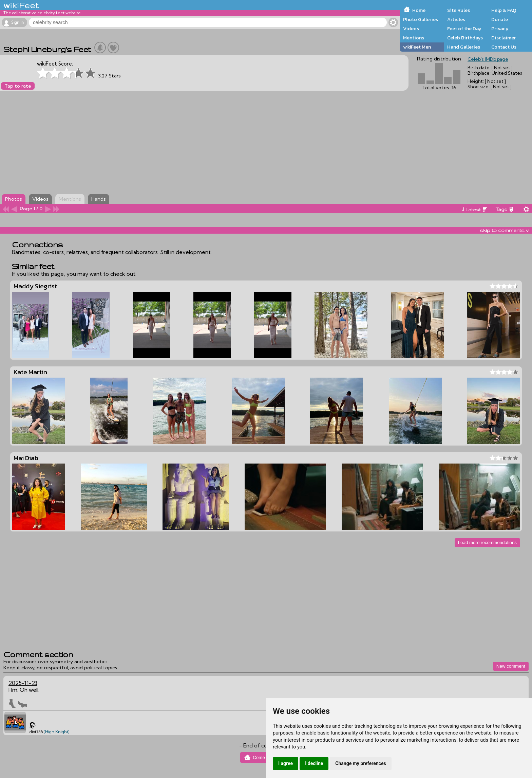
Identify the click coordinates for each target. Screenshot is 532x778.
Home (419, 10)
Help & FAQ (504, 10)
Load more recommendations (487, 542)
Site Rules (459, 10)
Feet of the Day (464, 29)
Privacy (500, 29)
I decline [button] (314, 763)
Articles (456, 19)
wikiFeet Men (417, 47)
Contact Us (504, 47)
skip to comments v (504, 230)
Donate (500, 19)
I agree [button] (286, 763)
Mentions (414, 38)
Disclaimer (503, 38)
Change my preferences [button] (360, 763)
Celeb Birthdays (465, 38)
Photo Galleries (421, 19)
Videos (411, 29)
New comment (511, 666)
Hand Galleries (464, 47)
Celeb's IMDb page (488, 59)
